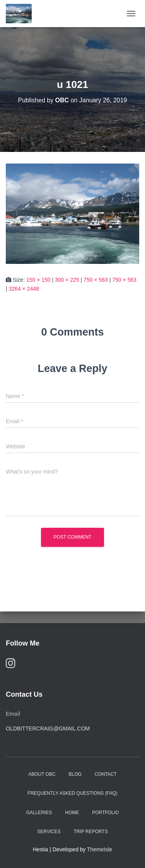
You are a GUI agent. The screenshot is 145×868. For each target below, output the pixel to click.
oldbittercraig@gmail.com (48, 728)
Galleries (39, 813)
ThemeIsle (100, 849)
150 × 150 (38, 280)
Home (72, 813)
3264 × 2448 (24, 289)
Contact (106, 774)
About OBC (42, 774)
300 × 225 (67, 280)
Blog (75, 774)
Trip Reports (91, 832)
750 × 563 (96, 280)
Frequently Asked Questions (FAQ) (72, 793)
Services (49, 832)
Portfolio (105, 813)
